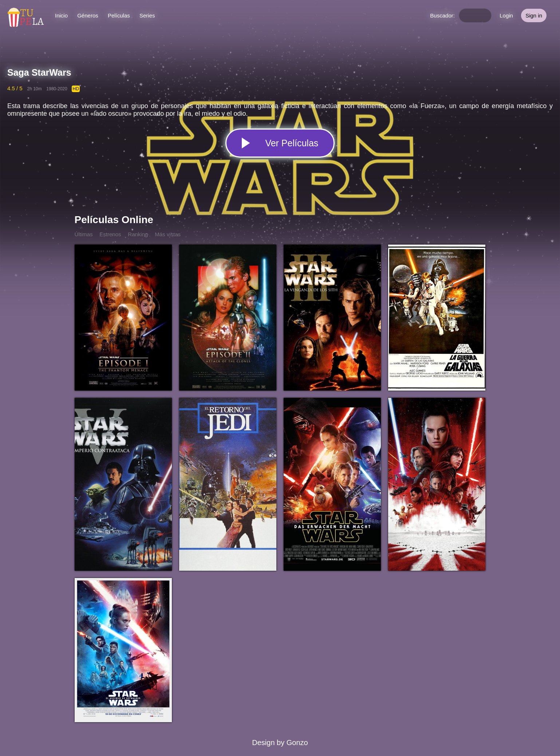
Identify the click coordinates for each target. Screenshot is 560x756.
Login (506, 15)
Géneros (88, 15)
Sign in (534, 15)
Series (147, 15)
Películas (119, 15)
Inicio (61, 15)
